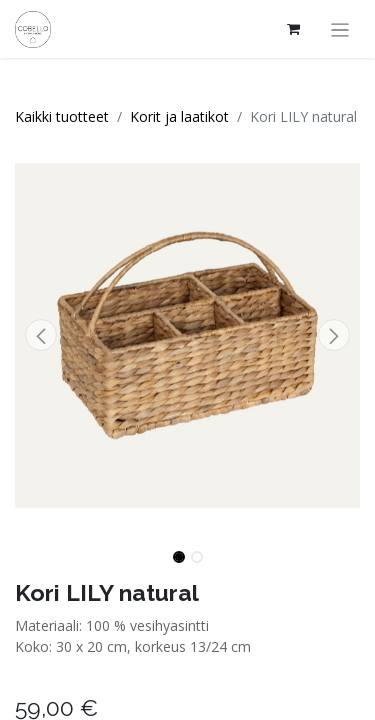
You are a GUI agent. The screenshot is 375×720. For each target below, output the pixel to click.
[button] (41, 335)
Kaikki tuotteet (62, 116)
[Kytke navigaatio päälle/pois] (340, 29)
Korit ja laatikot (179, 116)
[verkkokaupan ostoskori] (294, 29)
